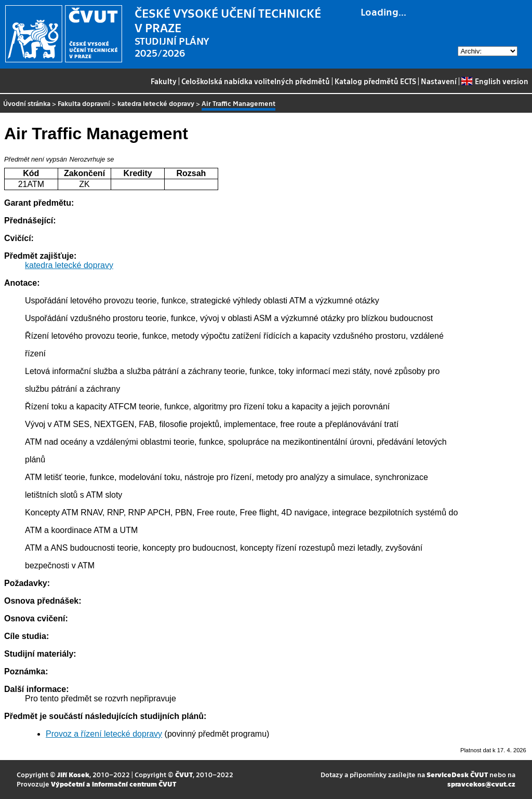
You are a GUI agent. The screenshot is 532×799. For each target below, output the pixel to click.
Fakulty (164, 81)
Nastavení (439, 81)
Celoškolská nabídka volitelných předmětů (256, 81)
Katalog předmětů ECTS (375, 81)
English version (495, 81)
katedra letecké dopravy (156, 103)
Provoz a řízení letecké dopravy (104, 734)
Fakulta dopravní (84, 103)
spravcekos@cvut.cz (481, 784)
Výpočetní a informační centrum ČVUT (114, 784)
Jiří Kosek (73, 774)
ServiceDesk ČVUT (457, 774)
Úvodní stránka (27, 103)
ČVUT (184, 774)
